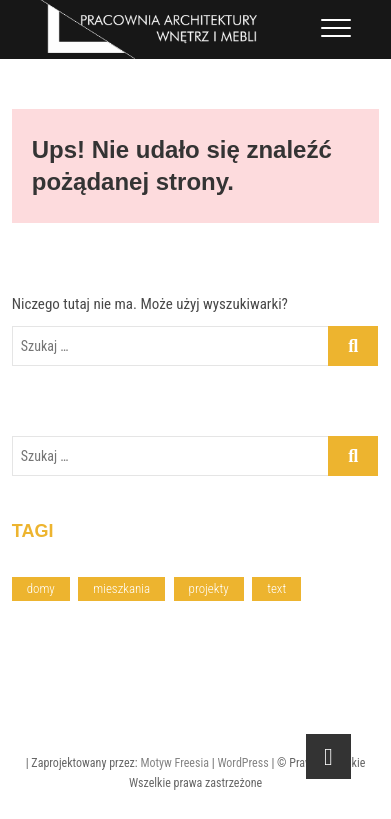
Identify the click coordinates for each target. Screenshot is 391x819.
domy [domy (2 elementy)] (41, 588)
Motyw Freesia (174, 763)
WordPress (242, 763)
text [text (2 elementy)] (276, 588)
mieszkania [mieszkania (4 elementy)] (121, 588)
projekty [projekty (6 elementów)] (209, 588)
